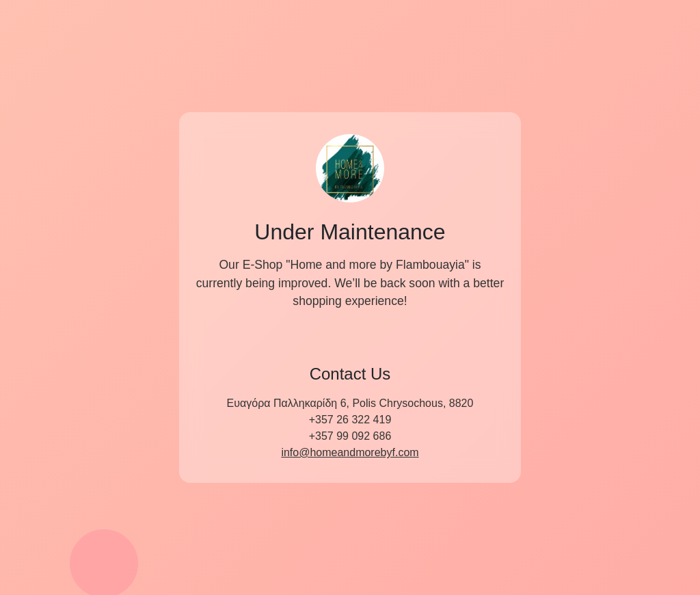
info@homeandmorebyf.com (350, 452)
